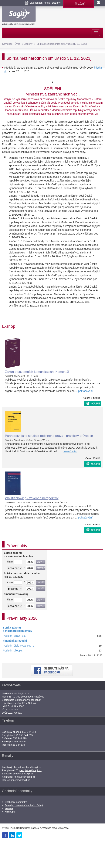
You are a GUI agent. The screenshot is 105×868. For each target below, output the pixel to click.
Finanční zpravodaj (15, 641)
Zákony (28, 44)
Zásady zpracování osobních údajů (24, 805)
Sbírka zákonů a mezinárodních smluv (17, 629)
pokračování (85, 391)
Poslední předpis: (13, 651)
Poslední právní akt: (15, 636)
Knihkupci (10, 812)
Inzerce (9, 808)
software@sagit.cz (23, 774)
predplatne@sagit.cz (30, 770)
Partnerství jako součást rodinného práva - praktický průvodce (49, 436)
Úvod (17, 44)
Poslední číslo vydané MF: (18, 646)
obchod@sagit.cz (32, 767)
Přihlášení (79, 4)
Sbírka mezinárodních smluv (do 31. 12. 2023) (62, 44)
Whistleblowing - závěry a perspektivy (32, 498)
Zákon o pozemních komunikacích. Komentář (37, 372)
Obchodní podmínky (16, 802)
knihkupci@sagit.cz (24, 777)
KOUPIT (95, 404)
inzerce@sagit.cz (21, 780)
